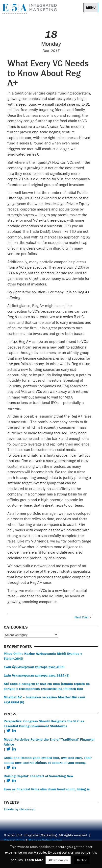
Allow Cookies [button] (58, 860)
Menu (91, 7)
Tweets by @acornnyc (20, 809)
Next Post (81, 617)
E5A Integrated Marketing (31, 9)
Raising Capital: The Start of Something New (38, 776)
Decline (82, 860)
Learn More (34, 860)
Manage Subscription (45, 840)
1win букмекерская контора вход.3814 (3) (37, 675)
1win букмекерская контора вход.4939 (34, 667)
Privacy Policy (14, 840)
